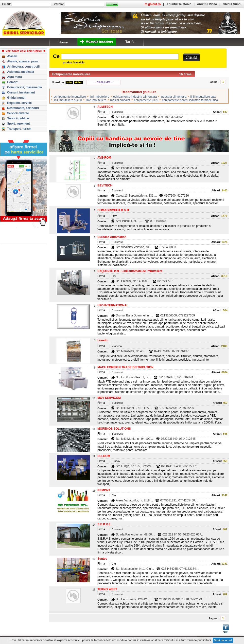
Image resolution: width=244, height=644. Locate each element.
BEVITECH (105, 185)
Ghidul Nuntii (232, 4)
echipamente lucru (146, 100)
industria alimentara (174, 97)
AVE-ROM (104, 158)
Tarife (130, 42)
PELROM (104, 456)
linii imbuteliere (99, 97)
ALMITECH (105, 107)
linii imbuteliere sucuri (68, 100)
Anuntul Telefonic (179, 4)
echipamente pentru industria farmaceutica (190, 100)
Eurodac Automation (112, 237)
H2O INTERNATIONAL (113, 305)
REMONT (104, 490)
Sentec (102, 559)
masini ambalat (120, 100)
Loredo (102, 340)
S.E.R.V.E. (104, 524)
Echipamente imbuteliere (71, 74)
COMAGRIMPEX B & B (113, 210)
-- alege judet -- (104, 82)
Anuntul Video (207, 4)
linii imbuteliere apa (203, 97)
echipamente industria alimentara (135, 97)
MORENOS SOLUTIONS (114, 429)
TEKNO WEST (107, 589)
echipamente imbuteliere (70, 97)
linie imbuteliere (96, 100)
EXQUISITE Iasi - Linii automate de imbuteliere (130, 271)
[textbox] (120, 57)
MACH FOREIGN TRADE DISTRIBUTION (125, 367)
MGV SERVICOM (109, 398)
